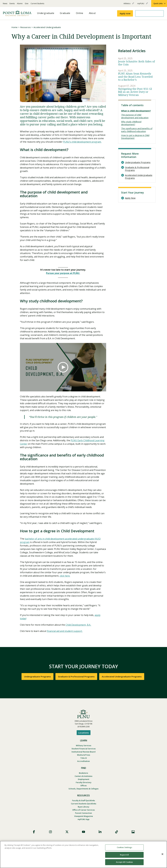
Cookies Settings (124, 847)
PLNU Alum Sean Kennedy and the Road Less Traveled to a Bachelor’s (135, 77)
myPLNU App (83, 819)
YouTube (83, 832)
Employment (84, 779)
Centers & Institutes (83, 776)
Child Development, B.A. (78, 625)
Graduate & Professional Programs (137, 169)
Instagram (50, 832)
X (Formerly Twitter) (67, 832)
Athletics (129, 5)
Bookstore (83, 773)
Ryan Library (83, 807)
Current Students (37, 3)
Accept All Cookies (124, 862)
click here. (65, 576)
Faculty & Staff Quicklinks (83, 800)
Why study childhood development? (131, 123)
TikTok (117, 832)
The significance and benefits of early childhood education (137, 130)
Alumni (20, 3)
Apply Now (130, 198)
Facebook (34, 832)
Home (14, 27)
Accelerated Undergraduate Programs (139, 177)
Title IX (84, 758)
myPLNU (143, 5)
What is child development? (136, 111)
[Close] (162, 854)
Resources (26, 27)
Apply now (125, 13)
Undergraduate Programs (138, 162)
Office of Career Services (83, 810)
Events (12, 3)
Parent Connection (83, 813)
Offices (83, 786)
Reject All (124, 855)
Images (133, 832)
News (5, 3)
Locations (84, 733)
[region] (83, 854)
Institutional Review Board (83, 752)
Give (27, 3)
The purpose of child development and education (135, 116)
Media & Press (84, 755)
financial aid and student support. (65, 631)
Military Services (84, 745)
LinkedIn (100, 832)
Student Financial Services (84, 749)
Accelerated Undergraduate (47, 27)
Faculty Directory (84, 782)
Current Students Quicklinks (84, 804)
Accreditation (83, 761)
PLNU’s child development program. (82, 142)
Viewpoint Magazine (84, 816)
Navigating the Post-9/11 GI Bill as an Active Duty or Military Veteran (135, 92)
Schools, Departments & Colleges (83, 789)
